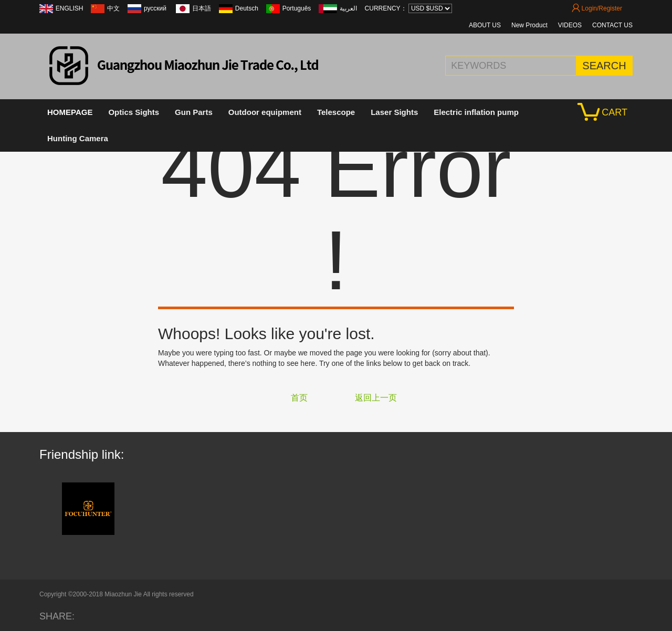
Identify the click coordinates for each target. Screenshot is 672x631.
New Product (529, 25)
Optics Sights (134, 112)
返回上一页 (376, 398)
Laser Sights (394, 112)
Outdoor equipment (265, 112)
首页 (299, 398)
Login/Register (597, 8)
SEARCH (604, 66)
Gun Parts (194, 112)
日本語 (202, 8)
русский (156, 8)
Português (297, 8)
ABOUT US (485, 25)
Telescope (336, 112)
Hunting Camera (78, 138)
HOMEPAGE (70, 112)
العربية (348, 8)
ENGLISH (70, 8)
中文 (113, 8)
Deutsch (247, 8)
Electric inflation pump (476, 112)
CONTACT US (612, 25)
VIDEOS (570, 25)
